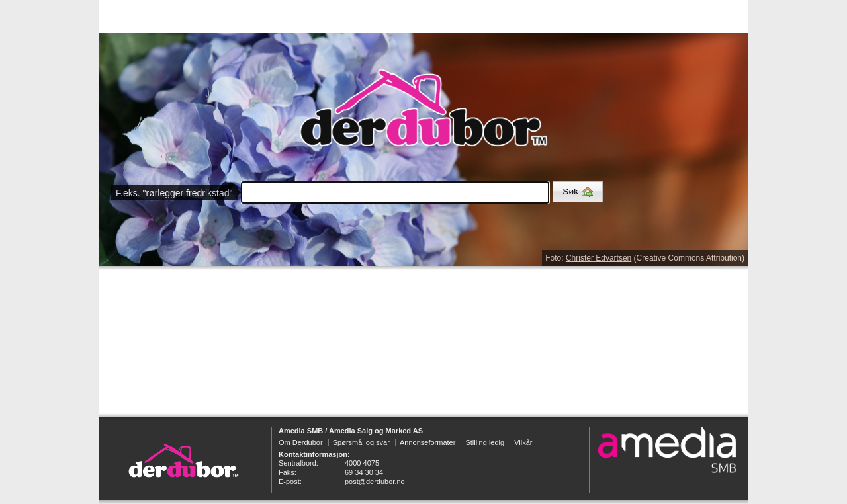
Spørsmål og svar (361, 442)
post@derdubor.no (375, 482)
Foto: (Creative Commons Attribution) (645, 258)
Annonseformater (427, 442)
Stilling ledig (485, 442)
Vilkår (523, 442)
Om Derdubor (301, 442)
